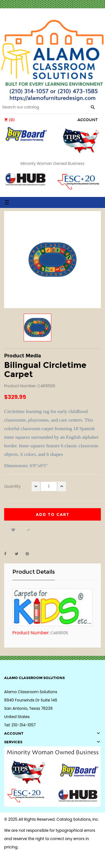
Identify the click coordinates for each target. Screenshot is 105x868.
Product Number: (31, 633)
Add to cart (53, 515)
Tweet (19, 554)
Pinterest (30, 554)
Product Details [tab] (34, 572)
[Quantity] (49, 486)
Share (8, 554)
